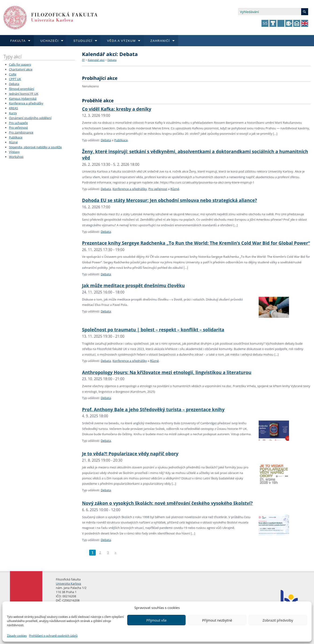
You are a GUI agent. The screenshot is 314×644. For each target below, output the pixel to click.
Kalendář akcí (96, 60)
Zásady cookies (17, 636)
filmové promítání (21, 89)
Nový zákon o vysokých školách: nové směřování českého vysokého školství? (167, 503)
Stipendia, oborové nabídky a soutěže (35, 147)
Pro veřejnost (18, 127)
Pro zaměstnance (21, 132)
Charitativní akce (21, 69)
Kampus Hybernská (23, 99)
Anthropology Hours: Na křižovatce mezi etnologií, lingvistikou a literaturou (167, 372)
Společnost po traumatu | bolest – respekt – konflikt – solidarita (153, 330)
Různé (13, 142)
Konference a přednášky (26, 103)
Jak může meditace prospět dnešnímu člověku (133, 285)
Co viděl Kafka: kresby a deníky (117, 109)
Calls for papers (20, 64)
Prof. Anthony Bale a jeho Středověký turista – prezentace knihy (153, 409)
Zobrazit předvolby (278, 620)
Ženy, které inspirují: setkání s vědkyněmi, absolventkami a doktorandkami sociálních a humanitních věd (195, 155)
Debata (14, 84)
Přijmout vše (156, 620)
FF (83, 60)
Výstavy (14, 152)
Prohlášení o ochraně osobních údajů (53, 636)
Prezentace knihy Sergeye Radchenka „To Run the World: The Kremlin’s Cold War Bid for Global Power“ (196, 243)
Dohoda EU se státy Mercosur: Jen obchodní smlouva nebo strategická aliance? (169, 200)
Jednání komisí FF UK (24, 94)
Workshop (16, 157)
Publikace (16, 137)
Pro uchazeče (18, 123)
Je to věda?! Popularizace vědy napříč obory (130, 454)
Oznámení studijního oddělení (30, 118)
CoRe (12, 74)
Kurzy (13, 113)
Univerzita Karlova (68, 584)
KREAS (13, 108)
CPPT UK (15, 79)
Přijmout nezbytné (217, 620)
